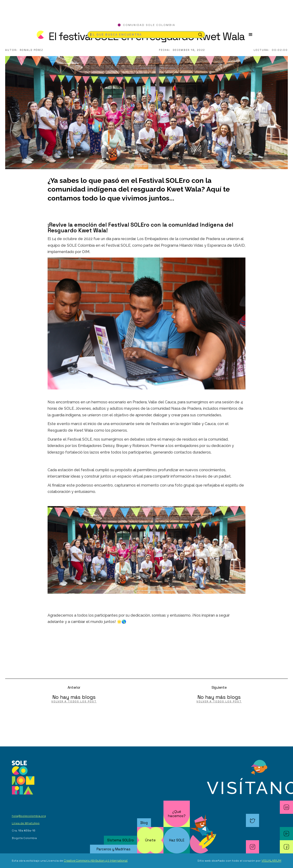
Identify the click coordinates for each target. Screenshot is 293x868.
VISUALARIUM (271, 861)
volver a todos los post (74, 702)
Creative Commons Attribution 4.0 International (96, 861)
